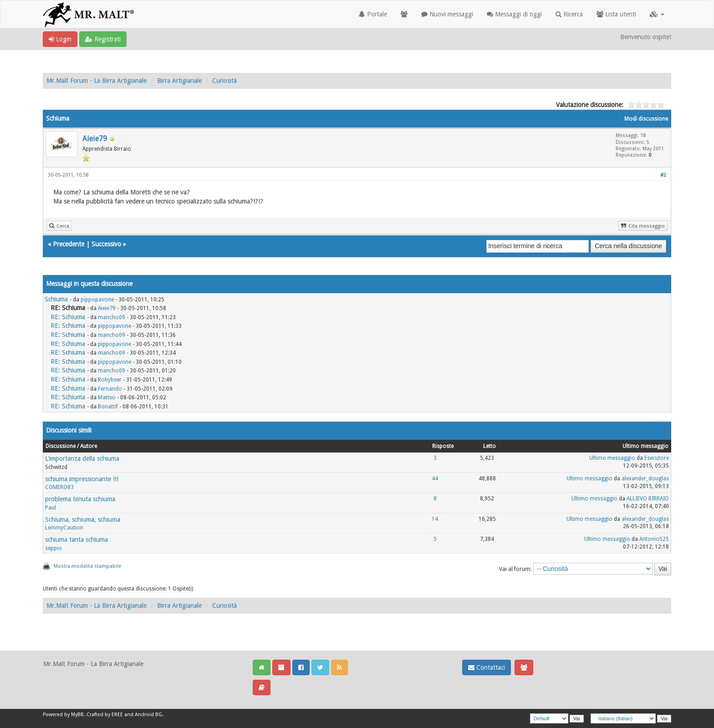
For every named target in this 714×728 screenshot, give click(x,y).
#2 (663, 175)
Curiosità (224, 81)
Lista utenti (616, 14)
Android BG (148, 715)
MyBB (77, 715)
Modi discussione (646, 119)
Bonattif (108, 407)
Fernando (110, 389)
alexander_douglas (645, 479)
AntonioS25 (654, 539)
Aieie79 (95, 139)
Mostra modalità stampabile (87, 566)
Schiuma (56, 299)
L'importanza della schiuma (82, 458)
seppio (54, 548)
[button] (657, 14)
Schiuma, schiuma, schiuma (83, 519)
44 (435, 479)
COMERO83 (59, 487)
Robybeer (110, 380)
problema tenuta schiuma (80, 499)
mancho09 (112, 317)
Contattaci (487, 667)
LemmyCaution (64, 528)
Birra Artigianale (179, 81)
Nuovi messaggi (447, 14)
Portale (373, 14)
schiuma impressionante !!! (82, 479)
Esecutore (657, 458)
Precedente (69, 244)
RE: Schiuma (68, 317)
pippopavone (97, 300)
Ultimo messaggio (612, 458)
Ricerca (569, 14)
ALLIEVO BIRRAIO (648, 499)
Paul (51, 508)
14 (435, 519)
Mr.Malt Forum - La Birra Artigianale (97, 81)
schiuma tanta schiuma (76, 540)
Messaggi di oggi (514, 14)
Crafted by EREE (105, 715)
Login (60, 39)
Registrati (103, 39)
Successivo (106, 244)
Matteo (107, 397)
